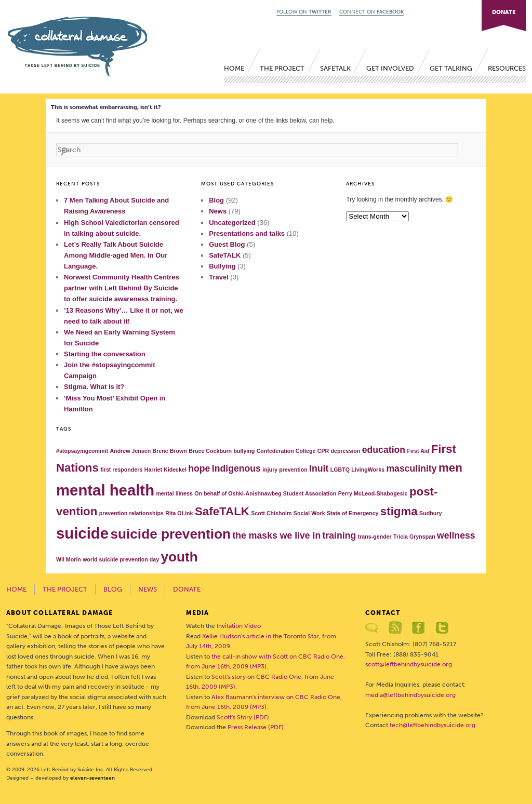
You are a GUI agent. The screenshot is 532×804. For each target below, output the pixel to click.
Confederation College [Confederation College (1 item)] (286, 451)
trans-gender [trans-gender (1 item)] (375, 537)
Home (234, 68)
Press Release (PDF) (256, 727)
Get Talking (451, 68)
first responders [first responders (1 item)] (121, 470)
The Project (282, 68)
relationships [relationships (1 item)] (147, 513)
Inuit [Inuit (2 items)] (319, 468)
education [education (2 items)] (384, 450)
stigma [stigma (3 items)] (399, 511)
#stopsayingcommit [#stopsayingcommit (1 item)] (82, 451)
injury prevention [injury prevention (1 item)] (285, 470)
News (218, 211)
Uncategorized (232, 223)
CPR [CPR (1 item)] (323, 451)
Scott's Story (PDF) (243, 717)
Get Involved (390, 68)
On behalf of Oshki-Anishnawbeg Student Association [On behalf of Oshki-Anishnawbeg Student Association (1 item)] (265, 493)
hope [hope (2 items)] (199, 468)
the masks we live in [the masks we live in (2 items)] (276, 535)
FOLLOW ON (304, 12)
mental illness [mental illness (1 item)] (174, 493)
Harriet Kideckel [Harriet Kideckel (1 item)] (165, 470)
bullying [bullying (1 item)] (244, 451)
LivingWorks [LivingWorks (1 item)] (368, 470)
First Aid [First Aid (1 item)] (418, 451)
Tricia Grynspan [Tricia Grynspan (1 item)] (414, 537)
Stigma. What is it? (94, 387)
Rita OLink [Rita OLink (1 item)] (179, 513)
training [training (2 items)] (340, 535)
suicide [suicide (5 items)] (82, 533)
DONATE (504, 12)
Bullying (222, 266)
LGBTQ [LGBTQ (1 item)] (340, 470)
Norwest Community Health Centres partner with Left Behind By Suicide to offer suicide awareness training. (122, 288)
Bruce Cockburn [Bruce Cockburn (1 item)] (210, 451)
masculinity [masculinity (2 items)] (411, 468)
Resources (507, 68)
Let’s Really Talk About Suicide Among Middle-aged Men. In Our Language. (116, 255)
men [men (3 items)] (450, 468)
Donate (187, 589)
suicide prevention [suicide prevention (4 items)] (170, 534)
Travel (219, 277)
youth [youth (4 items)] (179, 557)
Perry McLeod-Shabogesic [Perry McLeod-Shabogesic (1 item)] (373, 493)
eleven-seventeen (92, 778)
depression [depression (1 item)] (346, 451)
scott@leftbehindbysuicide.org (409, 664)
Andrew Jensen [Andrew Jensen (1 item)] (130, 451)
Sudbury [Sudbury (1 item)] (430, 513)
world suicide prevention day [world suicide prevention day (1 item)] (121, 559)
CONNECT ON (371, 12)
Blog (216, 200)
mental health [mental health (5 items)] (105, 490)
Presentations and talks (247, 233)
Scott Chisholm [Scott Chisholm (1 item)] (271, 513)
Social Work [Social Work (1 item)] (309, 513)
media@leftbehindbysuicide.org (410, 695)
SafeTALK (335, 68)
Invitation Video (239, 626)
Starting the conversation (105, 354)
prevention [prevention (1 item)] (113, 513)
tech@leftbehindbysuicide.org (433, 725)
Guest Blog (227, 244)
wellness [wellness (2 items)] (456, 535)
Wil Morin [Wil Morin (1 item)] (69, 559)
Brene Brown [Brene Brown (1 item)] (170, 451)
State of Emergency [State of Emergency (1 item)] (353, 513)
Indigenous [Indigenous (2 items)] (236, 468)
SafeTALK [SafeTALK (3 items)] (222, 511)
